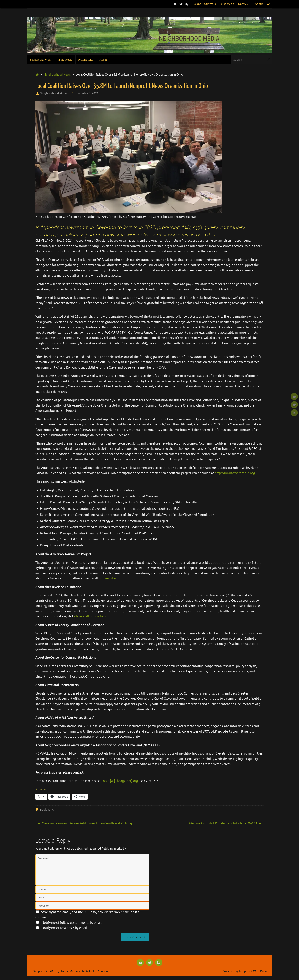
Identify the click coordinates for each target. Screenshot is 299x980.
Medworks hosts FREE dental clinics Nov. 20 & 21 (225, 824)
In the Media (227, 4)
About (259, 4)
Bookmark (46, 810)
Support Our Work (205, 4)
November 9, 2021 (86, 93)
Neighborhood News (57, 75)
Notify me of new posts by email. (65, 928)
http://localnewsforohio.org (235, 473)
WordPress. (260, 971)
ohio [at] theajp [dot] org (121, 781)
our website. (108, 579)
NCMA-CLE (245, 4)
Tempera (244, 971)
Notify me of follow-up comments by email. (72, 923)
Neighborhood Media (54, 93)
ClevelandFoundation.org (92, 617)
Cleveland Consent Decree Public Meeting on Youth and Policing (85, 824)
